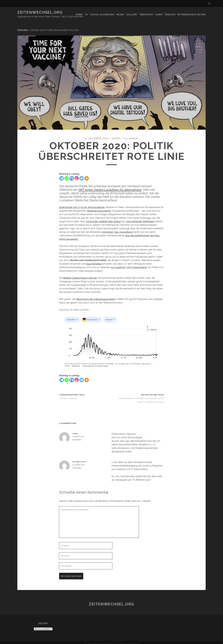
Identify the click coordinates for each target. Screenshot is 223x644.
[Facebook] (72, 175)
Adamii (116, 135)
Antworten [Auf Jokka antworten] (77, 436)
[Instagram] (77, 175)
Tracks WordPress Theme (99, 641)
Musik (122, 12)
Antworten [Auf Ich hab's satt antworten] (77, 464)
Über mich (149, 12)
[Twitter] (82, 175)
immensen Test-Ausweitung (117, 228)
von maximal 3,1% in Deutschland (129, 264)
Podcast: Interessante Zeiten (187, 12)
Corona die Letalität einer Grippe (103, 218)
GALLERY (134, 12)
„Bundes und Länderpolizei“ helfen (88, 257)
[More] (87, 175)
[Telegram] (62, 175)
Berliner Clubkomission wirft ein (80, 274)
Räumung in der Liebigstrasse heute (95, 295)
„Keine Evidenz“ (68, 395)
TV (89, 12)
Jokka (75, 430)
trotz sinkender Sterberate (140, 218)
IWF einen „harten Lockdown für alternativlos (110, 186)
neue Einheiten (94, 260)
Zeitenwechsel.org (40, 12)
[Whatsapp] (67, 175)
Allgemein (131, 135)
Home (80, 12)
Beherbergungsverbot (99, 207)
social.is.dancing (105, 12)
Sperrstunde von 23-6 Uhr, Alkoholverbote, (82, 204)
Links (162, 12)
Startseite (23, 27)
